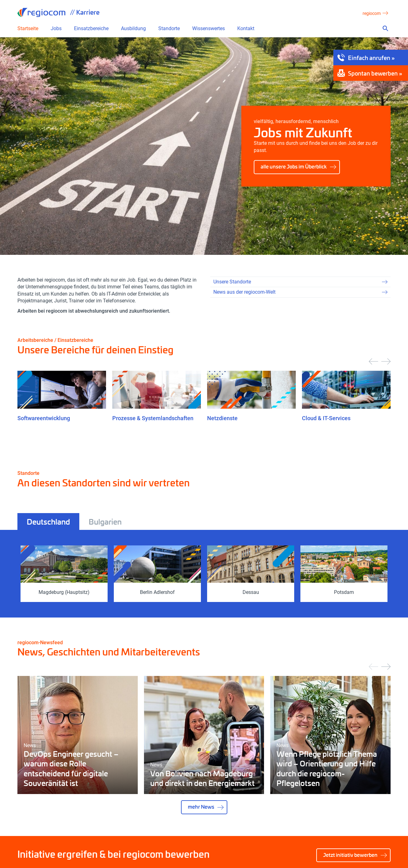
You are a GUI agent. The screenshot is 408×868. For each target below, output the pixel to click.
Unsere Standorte (232, 282)
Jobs (56, 29)
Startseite (28, 29)
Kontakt (246, 29)
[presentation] (373, 361)
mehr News (201, 807)
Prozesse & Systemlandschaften (153, 418)
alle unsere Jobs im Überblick (294, 166)
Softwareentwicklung (44, 418)
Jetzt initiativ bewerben (350, 855)
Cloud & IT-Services (326, 418)
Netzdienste (222, 418)
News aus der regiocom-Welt (244, 292)
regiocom (41, 12)
